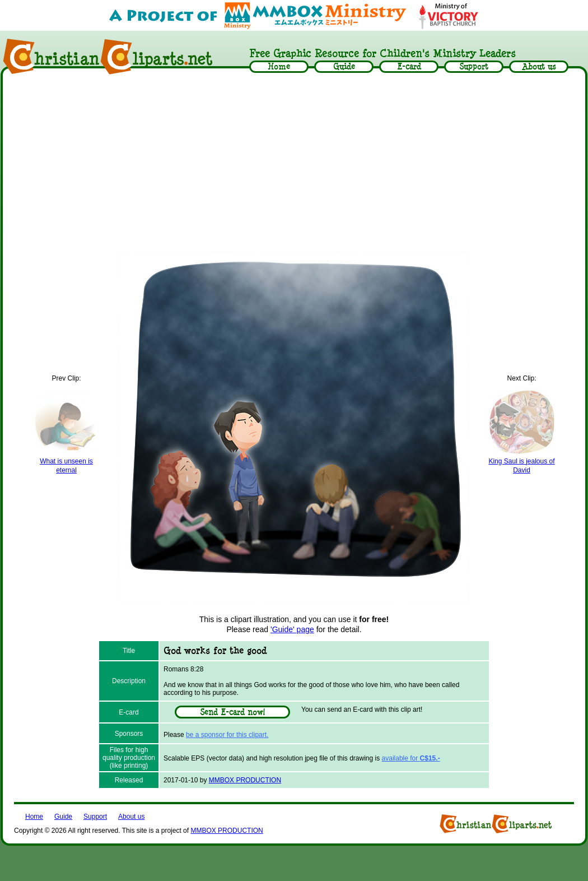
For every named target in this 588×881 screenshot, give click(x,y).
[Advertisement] (294, 164)
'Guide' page (292, 629)
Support (95, 817)
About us (131, 817)
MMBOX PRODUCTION (245, 780)
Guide (63, 817)
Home (34, 817)
